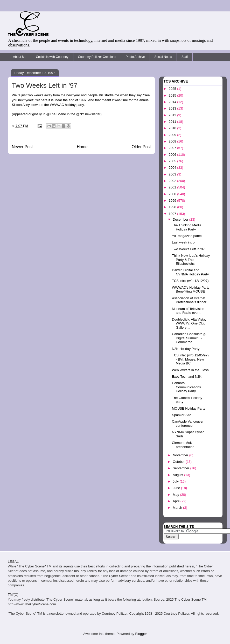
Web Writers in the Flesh (190, 370)
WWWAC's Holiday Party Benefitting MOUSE (191, 290)
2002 (173, 181)
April (177, 501)
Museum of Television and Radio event (188, 311)
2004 (173, 168)
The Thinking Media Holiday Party (187, 227)
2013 (173, 108)
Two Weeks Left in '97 (188, 249)
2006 (173, 155)
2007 (173, 148)
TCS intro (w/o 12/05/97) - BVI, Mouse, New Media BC (190, 359)
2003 (173, 174)
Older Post (141, 147)
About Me (20, 57)
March (178, 508)
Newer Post (22, 147)
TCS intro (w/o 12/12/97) (190, 281)
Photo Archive (135, 57)
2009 (173, 135)
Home (82, 147)
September (181, 468)
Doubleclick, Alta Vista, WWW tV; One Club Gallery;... (189, 323)
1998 (173, 207)
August (178, 475)
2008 (173, 141)
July (176, 481)
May (176, 495)
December (181, 219)
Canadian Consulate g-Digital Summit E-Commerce (189, 338)
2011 (173, 122)
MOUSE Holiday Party (189, 408)
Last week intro (183, 242)
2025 (173, 89)
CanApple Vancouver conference (188, 423)
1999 (173, 201)
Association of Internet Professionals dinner (189, 300)
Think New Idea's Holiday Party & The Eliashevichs (191, 260)
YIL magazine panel (187, 236)
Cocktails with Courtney (52, 57)
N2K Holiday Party (186, 349)
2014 (173, 102)
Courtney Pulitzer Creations (97, 57)
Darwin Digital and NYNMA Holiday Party (190, 272)
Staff (185, 57)
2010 (173, 128)
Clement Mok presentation (183, 445)
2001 (173, 187)
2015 (173, 95)
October (179, 462)
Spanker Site (182, 415)
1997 (173, 214)
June (177, 488)
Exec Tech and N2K (187, 377)
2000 (173, 194)
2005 (173, 161)
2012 (173, 115)
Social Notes (163, 57)
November (181, 455)
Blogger (141, 634)
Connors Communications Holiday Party (186, 387)
